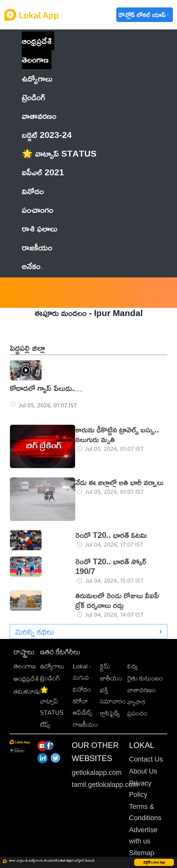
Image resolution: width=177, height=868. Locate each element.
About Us (143, 771)
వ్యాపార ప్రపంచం (137, 707)
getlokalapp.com (97, 773)
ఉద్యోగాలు (52, 666)
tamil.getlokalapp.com (105, 785)
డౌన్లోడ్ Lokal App (154, 862)
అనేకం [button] (32, 266)
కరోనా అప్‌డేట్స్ (82, 707)
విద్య (132, 666)
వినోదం (82, 689)
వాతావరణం (141, 690)
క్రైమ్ (105, 666)
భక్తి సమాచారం (113, 695)
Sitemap (142, 853)
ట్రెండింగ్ (50, 678)
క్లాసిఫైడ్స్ (110, 713)
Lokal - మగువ (82, 672)
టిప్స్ (45, 724)
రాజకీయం (85, 724)
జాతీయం (111, 678)
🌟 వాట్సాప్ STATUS (52, 701)
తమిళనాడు (27, 691)
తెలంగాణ (35, 59)
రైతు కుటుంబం (145, 678)
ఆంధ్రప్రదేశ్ (37, 41)
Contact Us (146, 759)
